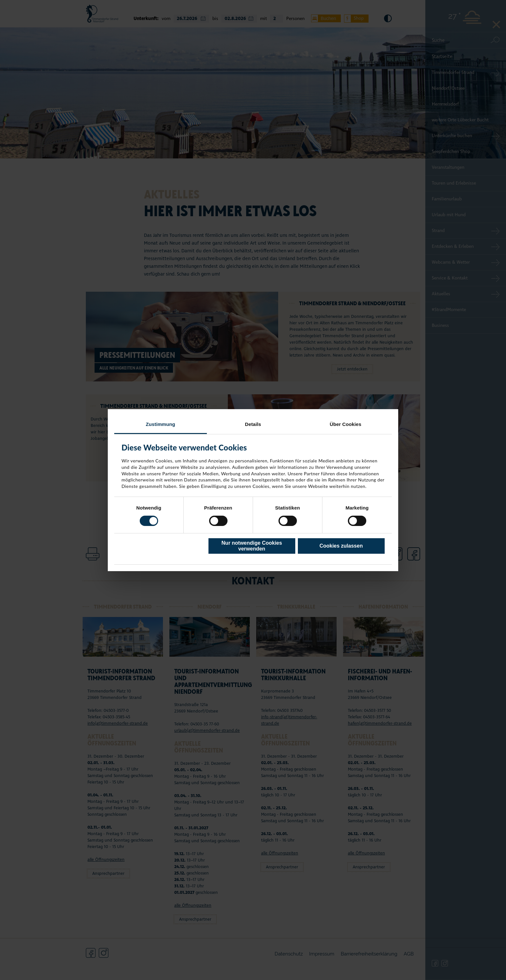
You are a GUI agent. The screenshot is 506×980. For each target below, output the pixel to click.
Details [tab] (253, 424)
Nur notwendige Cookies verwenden (252, 546)
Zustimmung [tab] (161, 424)
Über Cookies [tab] (346, 424)
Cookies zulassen (341, 546)
